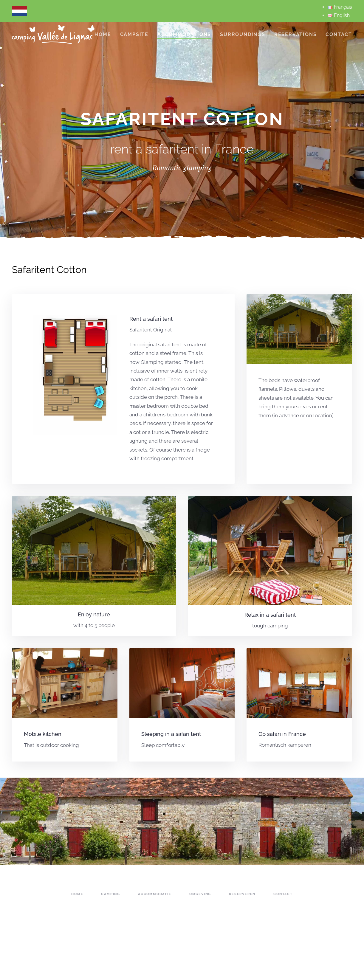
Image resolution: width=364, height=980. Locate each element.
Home (103, 34)
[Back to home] (53, 34)
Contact (339, 34)
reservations (296, 34)
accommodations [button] (184, 34)
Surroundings (243, 34)
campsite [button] (134, 34)
